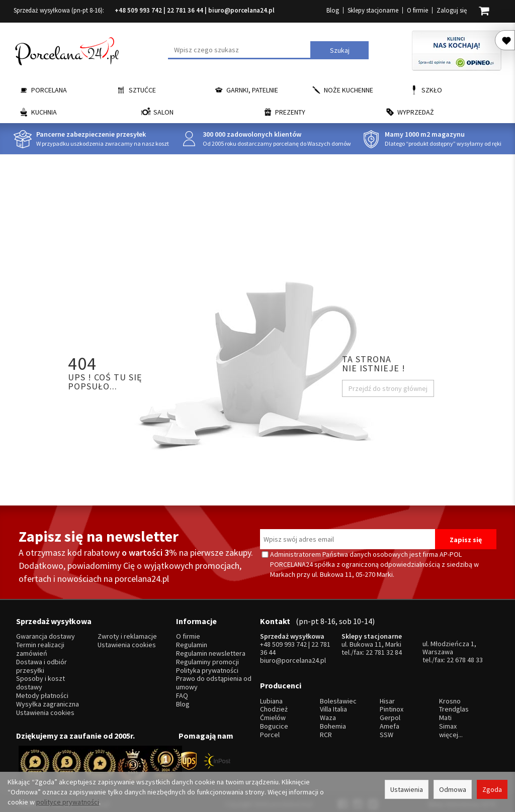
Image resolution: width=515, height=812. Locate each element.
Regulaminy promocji (207, 658)
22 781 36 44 (185, 10)
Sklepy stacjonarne (373, 10)
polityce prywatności (68, 802)
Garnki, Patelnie (252, 90)
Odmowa (453, 789)
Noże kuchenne (349, 90)
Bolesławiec (338, 695)
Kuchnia (44, 112)
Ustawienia (407, 789)
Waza (328, 711)
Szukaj (340, 50)
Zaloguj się (452, 10)
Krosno (450, 695)
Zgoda (492, 789)
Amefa (390, 720)
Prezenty (290, 112)
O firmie (417, 10)
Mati (445, 711)
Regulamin (192, 642)
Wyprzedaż (416, 112)
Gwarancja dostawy (46, 633)
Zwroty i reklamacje (127, 633)
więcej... (451, 728)
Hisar (387, 695)
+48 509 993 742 (138, 10)
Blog (333, 10)
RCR (326, 728)
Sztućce (142, 90)
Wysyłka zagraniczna (48, 701)
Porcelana (49, 90)
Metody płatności (42, 692)
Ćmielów (273, 711)
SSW (387, 728)
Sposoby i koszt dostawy (40, 680)
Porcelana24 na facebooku (507, 310)
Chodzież (274, 703)
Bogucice (274, 720)
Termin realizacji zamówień (40, 646)
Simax (448, 720)
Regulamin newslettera (211, 650)
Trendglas (454, 703)
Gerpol (390, 711)
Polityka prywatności (207, 667)
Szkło (432, 90)
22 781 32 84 (384, 649)
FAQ (182, 692)
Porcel (270, 728)
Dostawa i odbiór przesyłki (41, 663)
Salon (163, 112)
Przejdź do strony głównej (388, 388)
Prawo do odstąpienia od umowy (214, 680)
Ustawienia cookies (45, 709)
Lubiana (271, 695)
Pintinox (392, 703)
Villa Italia (333, 703)
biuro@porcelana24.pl (241, 10)
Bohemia (333, 720)
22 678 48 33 (465, 657)
